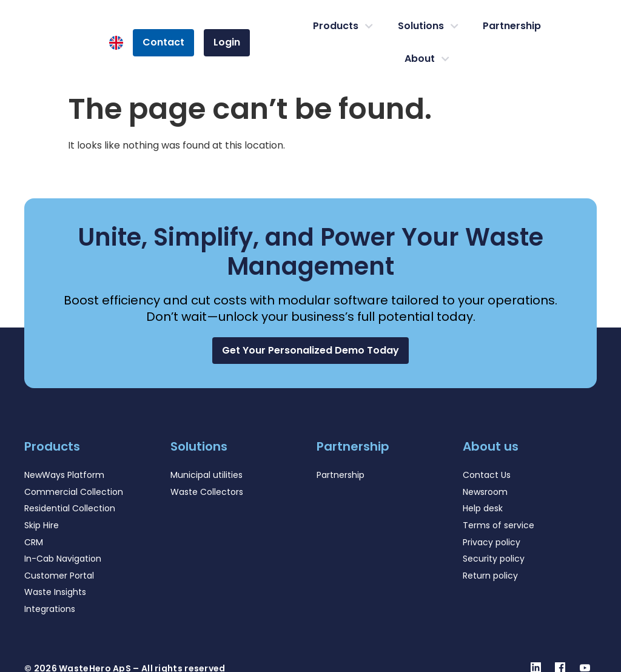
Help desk (483, 508)
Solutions (428, 26)
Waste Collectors (207, 492)
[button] (310, 350)
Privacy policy (492, 542)
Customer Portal (59, 576)
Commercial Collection (74, 492)
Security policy (494, 559)
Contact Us (487, 475)
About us (491, 446)
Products (343, 26)
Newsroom (485, 492)
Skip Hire (42, 525)
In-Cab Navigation (63, 559)
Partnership (512, 26)
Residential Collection (70, 508)
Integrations (50, 609)
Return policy (490, 576)
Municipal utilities (206, 475)
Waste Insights (55, 592)
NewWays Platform (64, 475)
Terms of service (498, 525)
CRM (34, 542)
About (427, 59)
